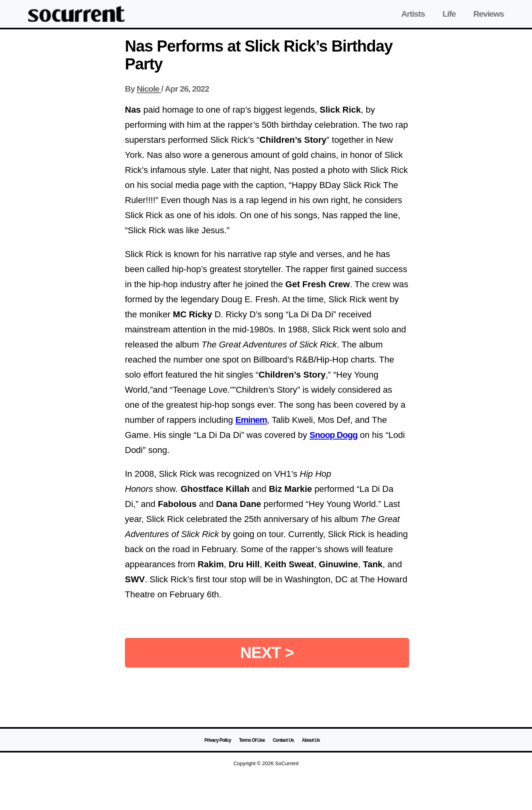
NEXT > (267, 653)
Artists (413, 14)
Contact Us (283, 740)
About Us (311, 740)
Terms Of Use (252, 740)
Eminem (251, 420)
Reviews (489, 14)
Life (449, 14)
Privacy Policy (217, 740)
